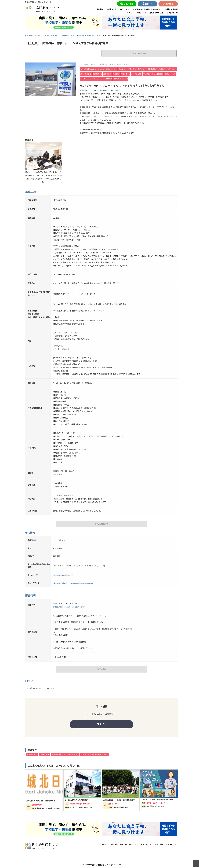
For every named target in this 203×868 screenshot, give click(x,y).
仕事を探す (99, 9)
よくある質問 (158, 845)
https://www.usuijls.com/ (63, 575)
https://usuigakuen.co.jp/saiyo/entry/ (69, 606)
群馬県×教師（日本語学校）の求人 (65, 755)
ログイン (102, 724)
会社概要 (105, 845)
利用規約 (114, 845)
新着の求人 (112, 9)
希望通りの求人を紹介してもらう (146, 9)
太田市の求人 (44, 755)
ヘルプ (130, 13)
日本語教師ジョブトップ (34, 36)
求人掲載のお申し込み (154, 13)
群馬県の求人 (32, 755)
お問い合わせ (172, 13)
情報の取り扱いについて (129, 845)
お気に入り (125, 9)
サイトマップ (171, 845)
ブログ (139, 13)
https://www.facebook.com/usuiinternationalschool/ (74, 583)
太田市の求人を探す (69, 36)
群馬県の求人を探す (52, 36)
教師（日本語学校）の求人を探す (90, 36)
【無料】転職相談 (171, 9)
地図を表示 (58, 474)
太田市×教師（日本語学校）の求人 (95, 755)
